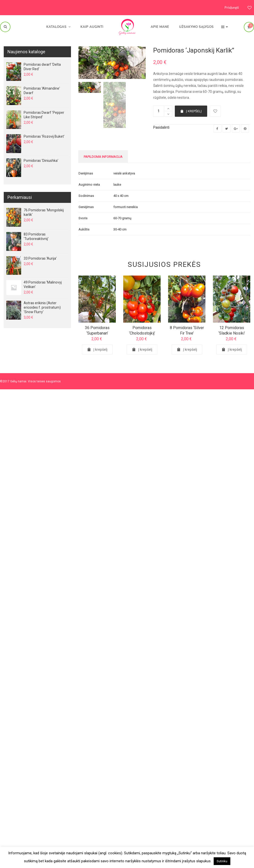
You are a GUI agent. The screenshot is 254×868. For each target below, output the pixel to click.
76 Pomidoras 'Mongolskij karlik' (44, 212)
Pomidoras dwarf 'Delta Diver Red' (42, 67)
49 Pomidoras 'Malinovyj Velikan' (43, 285)
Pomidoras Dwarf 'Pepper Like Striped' (44, 115)
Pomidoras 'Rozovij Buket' (44, 136)
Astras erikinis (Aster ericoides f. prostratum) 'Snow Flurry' (42, 307)
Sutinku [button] (222, 861)
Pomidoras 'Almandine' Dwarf (42, 91)
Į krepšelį (191, 111)
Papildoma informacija (103, 157)
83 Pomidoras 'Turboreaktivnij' (36, 236)
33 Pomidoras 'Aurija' (40, 258)
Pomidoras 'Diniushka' (41, 161)
